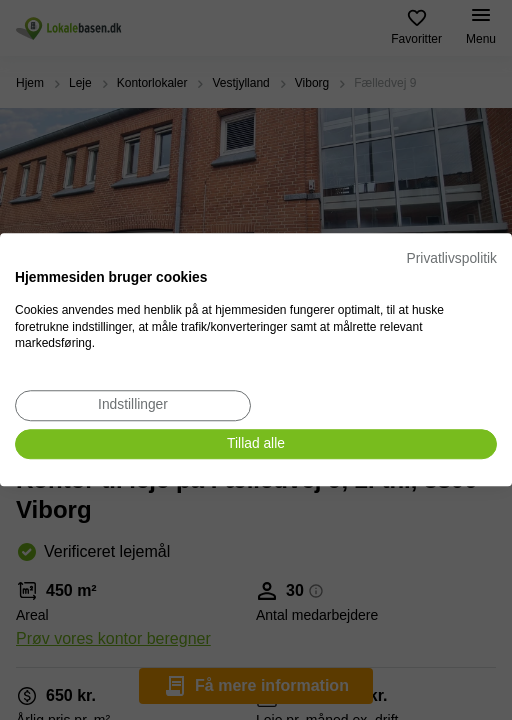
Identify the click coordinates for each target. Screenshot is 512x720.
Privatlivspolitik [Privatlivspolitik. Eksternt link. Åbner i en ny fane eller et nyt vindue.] (452, 258)
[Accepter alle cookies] (256, 444)
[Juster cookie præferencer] (133, 405)
